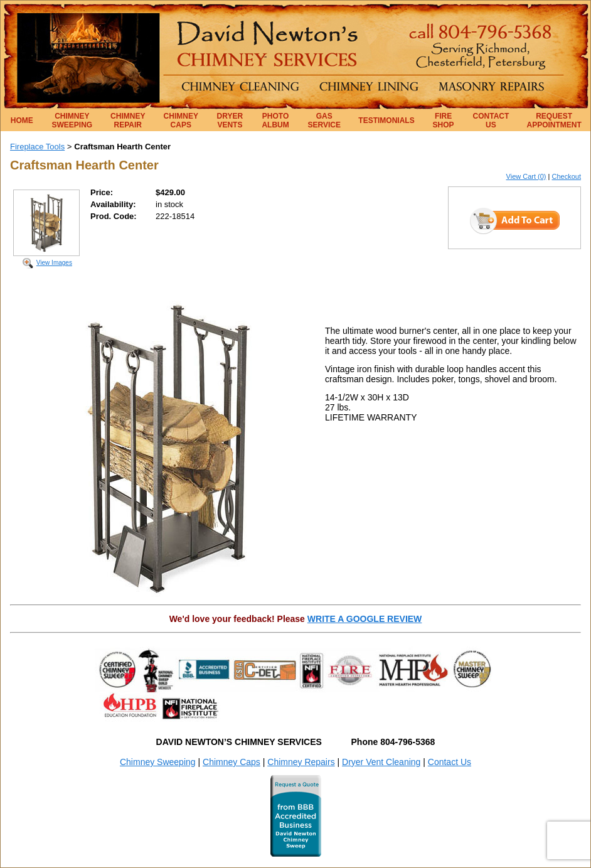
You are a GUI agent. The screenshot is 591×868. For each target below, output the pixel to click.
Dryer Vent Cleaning (381, 762)
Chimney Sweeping (158, 762)
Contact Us (450, 762)
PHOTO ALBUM (275, 121)
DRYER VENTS (230, 121)
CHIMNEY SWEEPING (72, 121)
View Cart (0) (526, 176)
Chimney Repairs (301, 762)
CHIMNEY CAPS (181, 121)
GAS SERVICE (324, 121)
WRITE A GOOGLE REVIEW (365, 619)
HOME (22, 121)
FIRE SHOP (444, 121)
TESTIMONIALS (386, 121)
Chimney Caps (232, 762)
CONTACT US (491, 121)
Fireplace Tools (37, 147)
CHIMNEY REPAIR (128, 121)
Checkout (567, 176)
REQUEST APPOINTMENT (554, 121)
